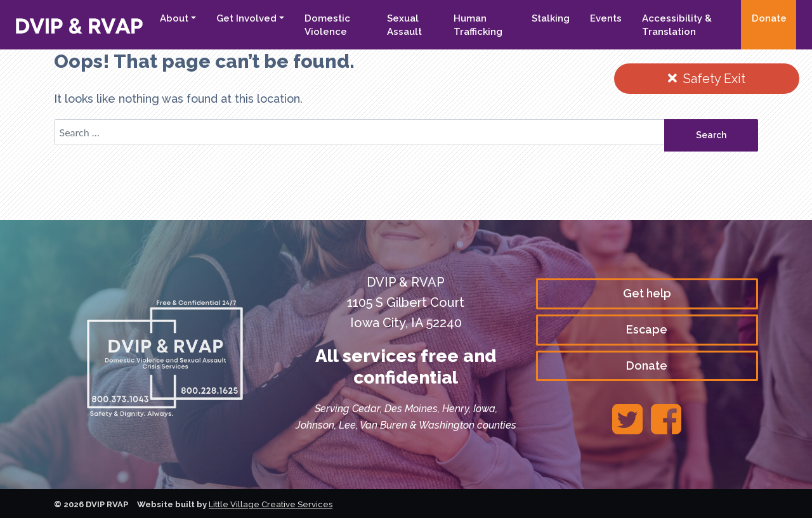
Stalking (551, 18)
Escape (647, 329)
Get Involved (246, 18)
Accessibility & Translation (677, 25)
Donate (769, 18)
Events (606, 18)
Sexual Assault (404, 25)
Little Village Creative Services (271, 504)
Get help (647, 293)
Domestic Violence (327, 25)
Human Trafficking (478, 25)
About (174, 18)
